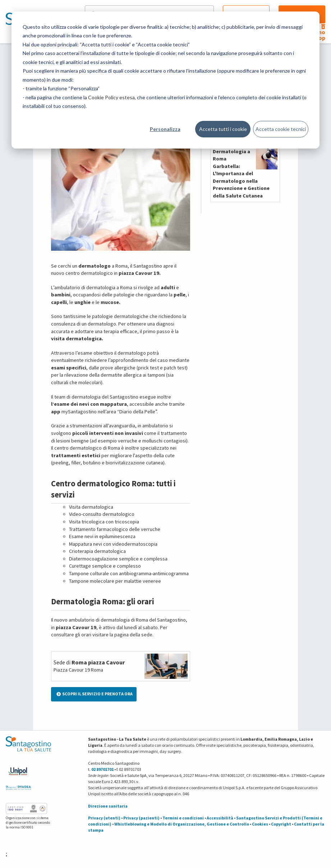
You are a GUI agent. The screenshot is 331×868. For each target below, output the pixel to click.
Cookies (260, 824)
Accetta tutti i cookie (223, 129)
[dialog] (165, 80)
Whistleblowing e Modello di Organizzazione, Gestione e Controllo (182, 824)
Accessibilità (220, 818)
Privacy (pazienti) (141, 818)
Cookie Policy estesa (111, 97)
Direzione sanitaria (108, 806)
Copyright (281, 824)
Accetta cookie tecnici (281, 129)
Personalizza (165, 129)
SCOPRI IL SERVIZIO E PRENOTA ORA (95, 694)
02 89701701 (102, 769)
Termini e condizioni (183, 818)
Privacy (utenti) (104, 818)
